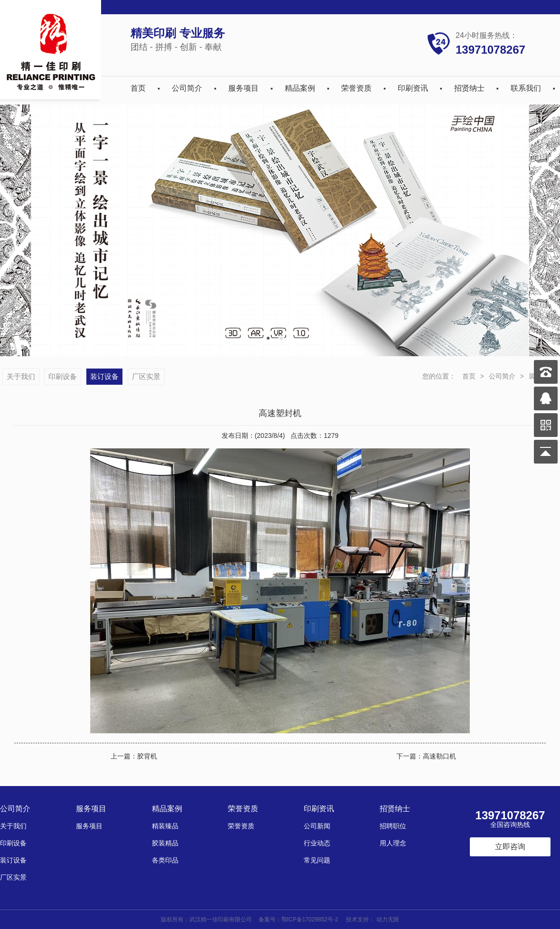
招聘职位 (393, 826)
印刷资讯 (413, 88)
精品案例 (300, 88)
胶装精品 (165, 843)
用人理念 (393, 843)
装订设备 (104, 376)
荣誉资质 (356, 88)
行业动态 (317, 843)
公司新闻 (317, 826)
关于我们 (21, 376)
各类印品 (165, 860)
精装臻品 (165, 826)
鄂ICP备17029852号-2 (310, 920)
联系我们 (526, 88)
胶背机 (147, 756)
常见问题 (317, 860)
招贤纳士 (469, 88)
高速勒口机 (439, 756)
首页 (138, 88)
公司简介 (187, 88)
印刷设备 (63, 376)
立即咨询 (510, 847)
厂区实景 (146, 376)
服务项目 (243, 88)
